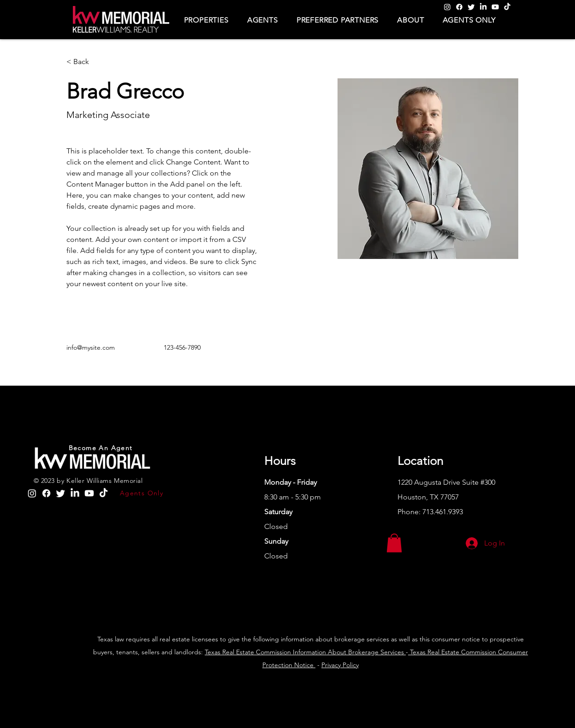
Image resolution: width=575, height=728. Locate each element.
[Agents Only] (142, 493)
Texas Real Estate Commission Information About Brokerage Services (305, 652)
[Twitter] (471, 7)
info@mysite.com (91, 347)
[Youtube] (495, 7)
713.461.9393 (443, 512)
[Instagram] (447, 7)
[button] (206, 20)
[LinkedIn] (483, 7)
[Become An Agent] (102, 448)
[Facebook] (459, 7)
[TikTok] (507, 7)
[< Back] (85, 62)
